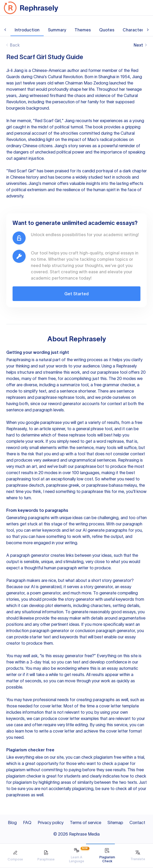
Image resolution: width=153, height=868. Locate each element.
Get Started (76, 294)
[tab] (15, 856)
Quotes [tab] (107, 30)
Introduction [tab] (27, 30)
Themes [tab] (83, 30)
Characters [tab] (134, 30)
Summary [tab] (57, 30)
